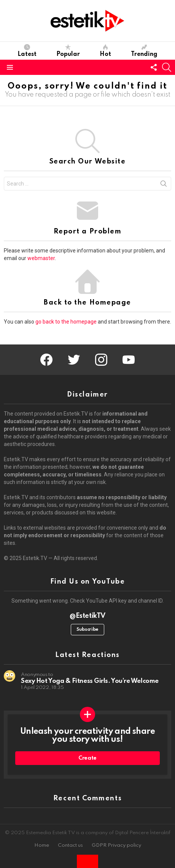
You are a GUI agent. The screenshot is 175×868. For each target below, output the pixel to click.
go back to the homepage (66, 322)
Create (87, 758)
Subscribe (87, 630)
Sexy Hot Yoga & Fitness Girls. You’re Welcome (90, 681)
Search (164, 185)
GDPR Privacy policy (116, 845)
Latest (27, 51)
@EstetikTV (87, 616)
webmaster (41, 258)
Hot (105, 51)
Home (42, 845)
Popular (68, 51)
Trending (144, 51)
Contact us (70, 845)
